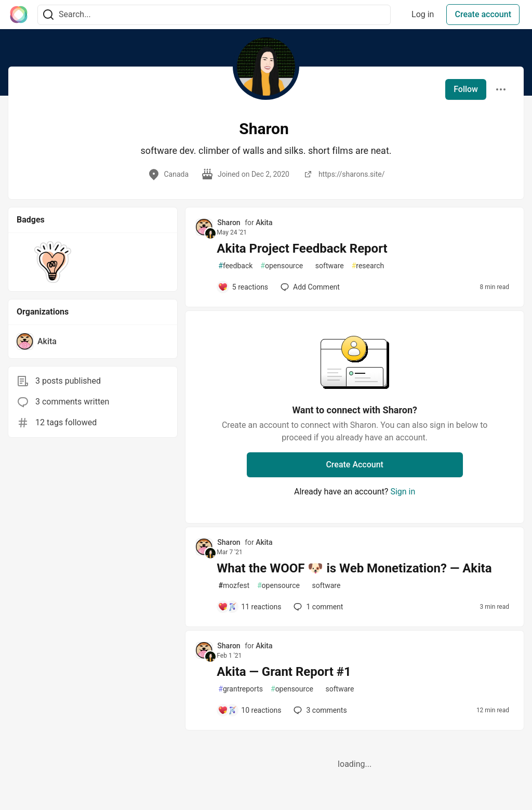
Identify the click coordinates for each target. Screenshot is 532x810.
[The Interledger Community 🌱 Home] (19, 15)
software (327, 266)
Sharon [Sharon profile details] (229, 223)
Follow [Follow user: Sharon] (466, 89)
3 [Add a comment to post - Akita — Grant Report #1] (319, 710)
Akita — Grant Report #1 (284, 672)
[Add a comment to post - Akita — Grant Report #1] (249, 710)
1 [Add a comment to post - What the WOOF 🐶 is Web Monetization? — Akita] (317, 607)
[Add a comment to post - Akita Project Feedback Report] (243, 287)
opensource (282, 266)
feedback (235, 266)
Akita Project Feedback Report (302, 249)
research (368, 266)
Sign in (403, 492)
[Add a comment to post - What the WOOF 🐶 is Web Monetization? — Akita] (249, 607)
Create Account (355, 465)
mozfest (234, 586)
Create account (483, 14)
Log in (423, 14)
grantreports (241, 689)
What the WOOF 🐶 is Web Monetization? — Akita (354, 568)
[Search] (48, 15)
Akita (264, 223)
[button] (53, 262)
